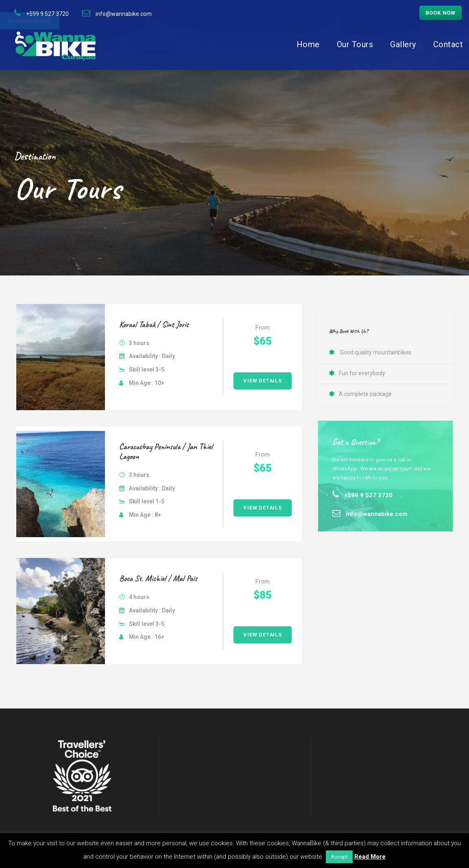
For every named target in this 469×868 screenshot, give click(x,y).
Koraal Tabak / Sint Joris (154, 325)
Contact (448, 44)
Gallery (403, 44)
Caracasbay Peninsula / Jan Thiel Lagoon (166, 451)
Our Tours (355, 44)
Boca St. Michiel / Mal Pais (158, 578)
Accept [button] (339, 857)
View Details (263, 381)
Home (308, 44)
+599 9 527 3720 (47, 14)
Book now (441, 13)
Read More (370, 857)
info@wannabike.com (124, 14)
